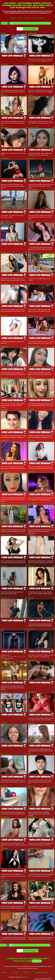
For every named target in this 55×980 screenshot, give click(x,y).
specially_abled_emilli (34, 848)
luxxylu (3, 629)
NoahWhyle (4, 566)
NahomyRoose (5, 754)
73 (46, 23)
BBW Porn (28, 18)
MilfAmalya (31, 222)
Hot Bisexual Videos (38, 18)
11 (40, 23)
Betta (2, 189)
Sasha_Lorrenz (5, 880)
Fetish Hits (26, 977)
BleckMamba (4, 347)
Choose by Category (31, 29)
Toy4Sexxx (4, 316)
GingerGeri (31, 786)
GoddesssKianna (6, 535)
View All (4, 23)
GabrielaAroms (33, 33)
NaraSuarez (32, 64)
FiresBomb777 (5, 660)
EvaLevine (31, 629)
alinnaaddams (32, 692)
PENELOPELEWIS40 (34, 347)
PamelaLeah (32, 535)
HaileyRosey (32, 880)
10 (37, 23)
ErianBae (3, 33)
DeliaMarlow (32, 378)
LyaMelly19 (4, 504)
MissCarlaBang (33, 189)
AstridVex (31, 598)
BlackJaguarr (32, 817)
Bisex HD (13, 18)
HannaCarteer (32, 566)
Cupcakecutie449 (33, 127)
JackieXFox (32, 316)
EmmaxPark (32, 472)
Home (20, 29)
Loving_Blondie (5, 911)
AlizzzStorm (4, 410)
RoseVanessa (5, 252)
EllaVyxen (31, 410)
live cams (37, 961)
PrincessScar (5, 64)
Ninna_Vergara (5, 222)
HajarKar (31, 95)
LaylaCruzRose (33, 660)
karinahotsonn (5, 817)
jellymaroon (4, 692)
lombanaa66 (4, 848)
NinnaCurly (31, 441)
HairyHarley (4, 786)
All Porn (20, 18)
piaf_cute (31, 911)
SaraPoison (32, 284)
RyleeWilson (32, 158)
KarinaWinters (5, 158)
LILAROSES (4, 441)
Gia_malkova (32, 504)
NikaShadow (4, 378)
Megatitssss (4, 95)
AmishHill (31, 723)
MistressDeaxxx (5, 472)
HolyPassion (32, 252)
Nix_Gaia (31, 754)
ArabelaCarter (5, 127)
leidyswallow (4, 284)
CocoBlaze (4, 723)
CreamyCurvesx (5, 598)
